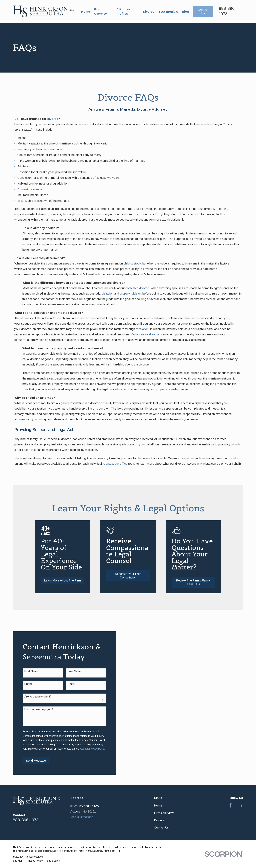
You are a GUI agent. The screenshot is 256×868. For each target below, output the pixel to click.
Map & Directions (82, 817)
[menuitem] (18, 861)
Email (67, 684)
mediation (142, 329)
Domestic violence (30, 189)
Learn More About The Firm (68, 580)
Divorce (159, 820)
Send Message (32, 761)
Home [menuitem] (86, 12)
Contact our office (115, 464)
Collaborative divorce (145, 334)
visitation (108, 293)
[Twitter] (241, 805)
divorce (53, 119)
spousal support (70, 233)
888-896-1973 (26, 820)
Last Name (71, 671)
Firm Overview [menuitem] (101, 11)
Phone (24, 684)
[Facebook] (230, 805)
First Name (27, 671)
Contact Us (203, 11)
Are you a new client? (34, 696)
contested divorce (137, 288)
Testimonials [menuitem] (168, 12)
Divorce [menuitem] (149, 12)
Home (158, 805)
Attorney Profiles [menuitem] (123, 11)
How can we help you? (35, 709)
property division (131, 293)
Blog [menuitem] (185, 12)
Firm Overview (164, 813)
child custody (132, 263)
